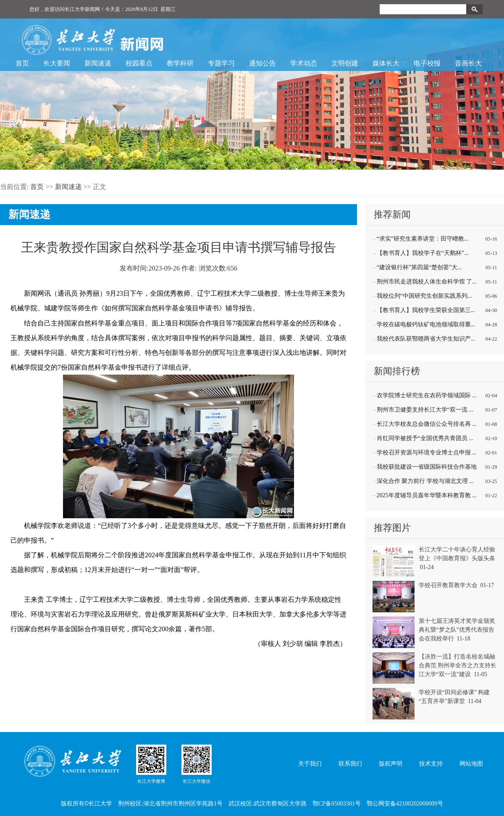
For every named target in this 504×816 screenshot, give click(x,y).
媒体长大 (386, 63)
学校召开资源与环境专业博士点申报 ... (427, 453)
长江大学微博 (151, 764)
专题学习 (221, 63)
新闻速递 (98, 63)
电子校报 (427, 63)
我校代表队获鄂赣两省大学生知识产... (426, 339)
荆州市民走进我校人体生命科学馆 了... (427, 282)
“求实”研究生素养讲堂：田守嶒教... (423, 239)
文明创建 (345, 63)
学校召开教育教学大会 (448, 585)
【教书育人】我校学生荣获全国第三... (426, 310)
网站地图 (471, 764)
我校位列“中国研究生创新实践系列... (424, 296)
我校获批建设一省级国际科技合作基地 (427, 467)
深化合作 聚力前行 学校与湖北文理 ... (425, 481)
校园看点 (139, 63)
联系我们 (350, 764)
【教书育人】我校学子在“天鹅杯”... (423, 253)
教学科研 (180, 63)
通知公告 (262, 63)
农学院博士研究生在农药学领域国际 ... (427, 395)
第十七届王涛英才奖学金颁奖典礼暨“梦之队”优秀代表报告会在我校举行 (457, 630)
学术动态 (304, 63)
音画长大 (468, 63)
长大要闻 (57, 63)
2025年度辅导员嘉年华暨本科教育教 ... (427, 495)
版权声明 (391, 764)
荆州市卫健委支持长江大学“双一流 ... (425, 410)
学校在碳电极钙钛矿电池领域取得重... (426, 324)
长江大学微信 (197, 764)
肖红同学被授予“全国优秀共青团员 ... (425, 438)
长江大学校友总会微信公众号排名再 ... (427, 424)
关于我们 (310, 764)
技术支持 (431, 764)
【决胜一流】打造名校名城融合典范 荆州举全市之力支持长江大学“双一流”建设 (458, 665)
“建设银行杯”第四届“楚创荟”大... (419, 267)
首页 (22, 63)
